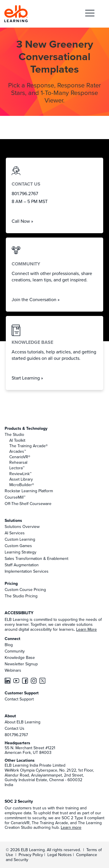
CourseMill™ (15, 497)
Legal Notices (60, 855)
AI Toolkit (17, 440)
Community (15, 651)
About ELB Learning (23, 722)
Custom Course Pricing (25, 590)
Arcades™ (18, 451)
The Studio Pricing (21, 596)
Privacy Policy (31, 855)
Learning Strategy (20, 552)
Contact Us (15, 728)
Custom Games (18, 546)
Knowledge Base (20, 657)
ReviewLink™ (20, 474)
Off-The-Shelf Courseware (28, 504)
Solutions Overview (22, 526)
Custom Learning (20, 539)
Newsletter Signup (21, 664)
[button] (90, 14)
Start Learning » (27, 378)
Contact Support (19, 699)
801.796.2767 (16, 735)
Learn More (86, 629)
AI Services (15, 533)
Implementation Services (27, 571)
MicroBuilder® (22, 485)
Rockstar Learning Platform (29, 491)
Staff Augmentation (22, 565)
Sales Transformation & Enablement (36, 558)
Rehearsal (18, 462)
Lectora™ (17, 468)
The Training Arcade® (28, 446)
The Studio (14, 434)
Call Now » (22, 221)
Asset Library (21, 479)
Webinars (13, 670)
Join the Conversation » (36, 299)
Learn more (71, 827)
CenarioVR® (20, 457)
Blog (9, 645)
